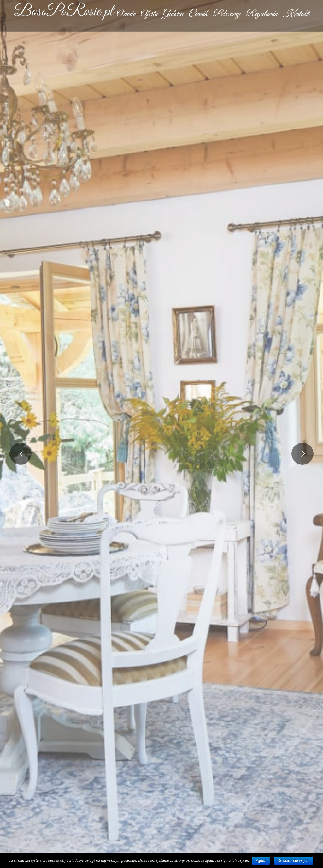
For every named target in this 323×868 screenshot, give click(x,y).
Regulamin (261, 14)
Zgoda (261, 861)
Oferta (149, 14)
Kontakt (296, 14)
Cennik (198, 14)
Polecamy (226, 14)
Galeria (173, 14)
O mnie (125, 14)
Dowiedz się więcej (294, 861)
